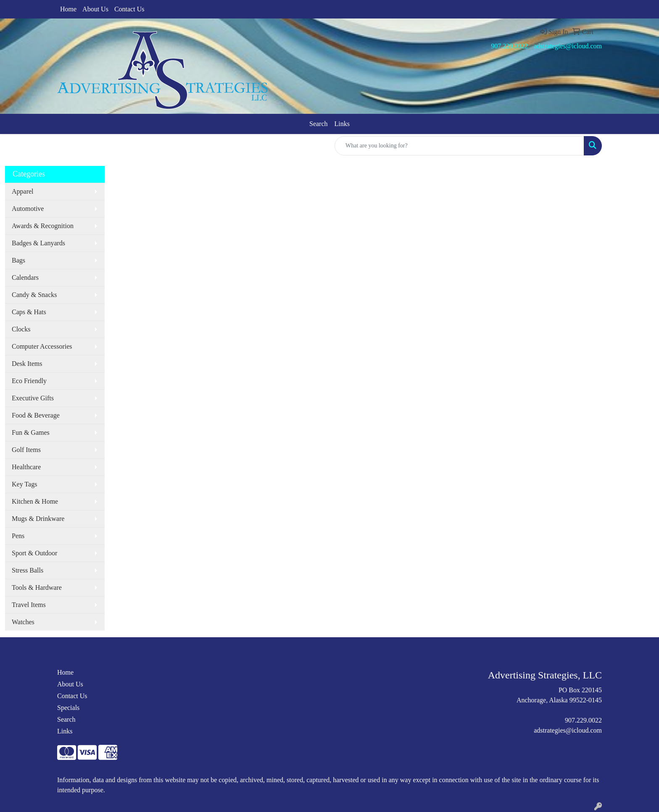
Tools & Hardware (37, 587)
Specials (68, 708)
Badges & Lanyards (38, 243)
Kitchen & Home (35, 501)
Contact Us (129, 9)
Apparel (23, 191)
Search (319, 124)
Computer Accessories (42, 346)
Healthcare (26, 467)
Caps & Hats (29, 312)
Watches (23, 622)
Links (342, 124)
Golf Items (26, 450)
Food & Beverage (36, 415)
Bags (18, 260)
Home (68, 9)
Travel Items (29, 605)
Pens (18, 536)
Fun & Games (31, 432)
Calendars (25, 277)
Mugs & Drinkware (38, 519)
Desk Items (27, 364)
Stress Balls (28, 570)
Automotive (28, 209)
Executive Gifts (33, 398)
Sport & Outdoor (34, 553)
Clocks (21, 329)
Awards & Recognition (43, 226)
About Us (95, 9)
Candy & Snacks (34, 295)
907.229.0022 (509, 46)
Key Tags (24, 484)
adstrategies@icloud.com (568, 46)
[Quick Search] (459, 146)
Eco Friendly (29, 381)
